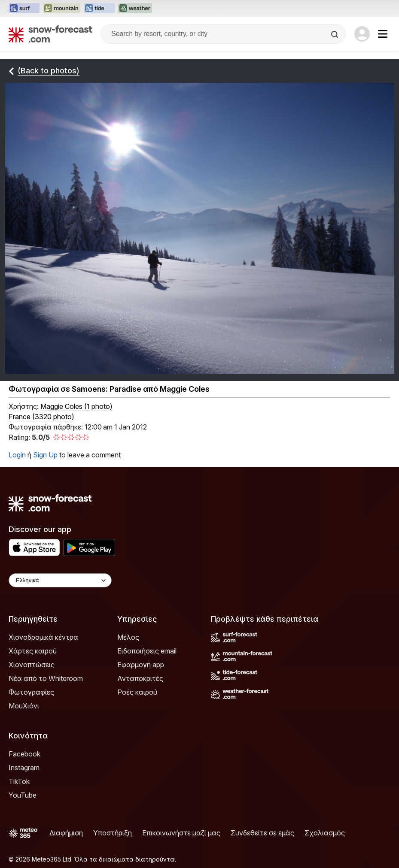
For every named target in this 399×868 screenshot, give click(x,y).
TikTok (19, 781)
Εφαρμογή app (141, 665)
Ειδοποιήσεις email (147, 651)
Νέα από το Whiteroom (46, 678)
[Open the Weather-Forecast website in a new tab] (135, 9)
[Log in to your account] (362, 34)
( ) (76, 406)
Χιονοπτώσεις (32, 665)
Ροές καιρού (137, 692)
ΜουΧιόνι (24, 706)
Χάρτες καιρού (33, 651)
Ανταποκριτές (140, 678)
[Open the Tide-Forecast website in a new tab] (99, 9)
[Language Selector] (60, 580)
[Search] (335, 34)
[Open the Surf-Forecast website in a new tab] (24, 9)
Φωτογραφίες (31, 692)
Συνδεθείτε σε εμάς (262, 833)
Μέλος (128, 637)
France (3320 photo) (41, 417)
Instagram (24, 768)
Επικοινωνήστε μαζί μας (181, 833)
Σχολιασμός (325, 833)
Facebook (24, 754)
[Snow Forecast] (50, 34)
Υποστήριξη (113, 833)
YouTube (23, 795)
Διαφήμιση (66, 833)
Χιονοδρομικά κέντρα (43, 637)
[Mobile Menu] (383, 34)
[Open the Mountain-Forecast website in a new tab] (62, 9)
